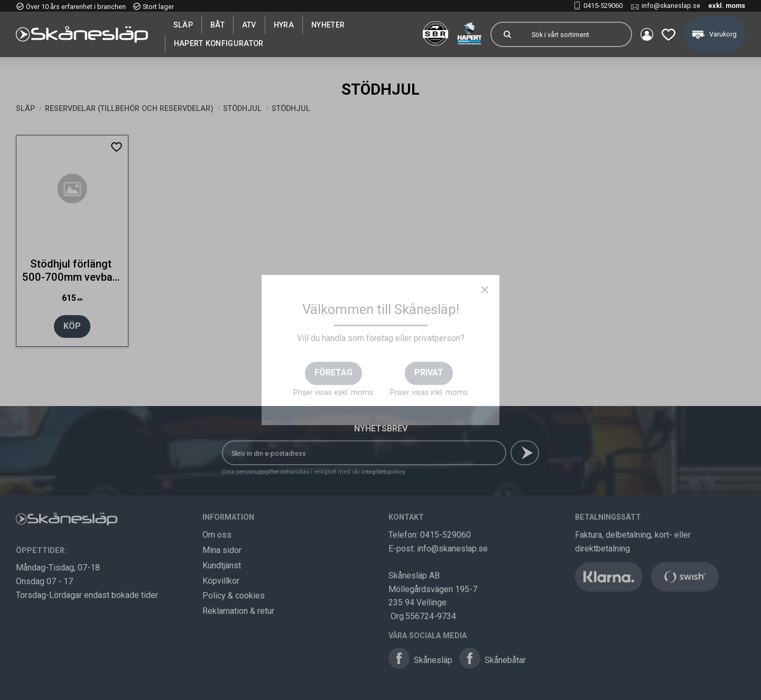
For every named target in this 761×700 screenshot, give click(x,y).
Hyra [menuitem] (284, 25)
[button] (669, 34)
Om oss (217, 535)
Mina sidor (222, 550)
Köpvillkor (221, 581)
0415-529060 (603, 6)
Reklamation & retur (238, 611)
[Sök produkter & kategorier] (577, 34)
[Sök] (507, 34)
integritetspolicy (383, 472)
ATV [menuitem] (249, 25)
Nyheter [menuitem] (328, 25)
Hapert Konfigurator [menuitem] (219, 43)
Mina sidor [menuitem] (647, 34)
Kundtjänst (222, 565)
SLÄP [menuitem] (183, 25)
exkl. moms (727, 6)
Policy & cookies (234, 596)
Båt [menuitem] (217, 25)
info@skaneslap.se (671, 6)
